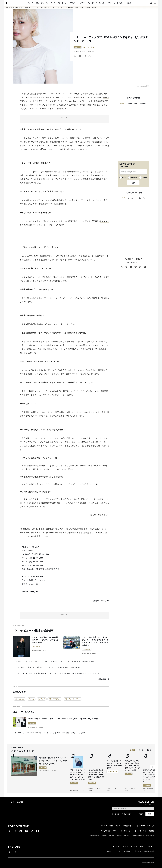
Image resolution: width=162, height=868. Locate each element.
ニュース (30, 3)
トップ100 (82, 3)
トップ (8, 7)
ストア (53, 3)
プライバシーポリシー (138, 836)
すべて (122, 103)
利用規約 (126, 836)
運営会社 (119, 836)
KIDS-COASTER (101, 101)
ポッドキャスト (119, 3)
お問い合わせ (150, 836)
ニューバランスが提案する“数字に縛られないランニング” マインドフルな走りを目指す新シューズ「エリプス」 (58, 673)
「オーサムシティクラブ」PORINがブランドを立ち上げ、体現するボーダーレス (74, 7)
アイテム (125, 846)
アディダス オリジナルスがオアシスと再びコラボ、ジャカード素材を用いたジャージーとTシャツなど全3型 (133, 784)
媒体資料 (112, 836)
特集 (37, 3)
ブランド (116, 846)
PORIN (106, 97)
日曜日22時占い (129, 826)
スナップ (91, 3)
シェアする (88, 56)
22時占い (73, 3)
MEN (124, 178)
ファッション (27, 7)
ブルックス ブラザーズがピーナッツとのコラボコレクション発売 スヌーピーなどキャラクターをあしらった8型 (78, 775)
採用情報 (104, 836)
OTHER (145, 178)
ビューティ (45, 3)
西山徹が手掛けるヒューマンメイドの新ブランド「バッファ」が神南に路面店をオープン (53, 761)
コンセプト (150, 846)
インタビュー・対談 (41, 7)
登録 (133, 183)
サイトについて (95, 836)
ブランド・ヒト (63, 3)
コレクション (100, 3)
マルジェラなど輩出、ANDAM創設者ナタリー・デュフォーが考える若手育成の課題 (45, 640)
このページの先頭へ (16, 802)
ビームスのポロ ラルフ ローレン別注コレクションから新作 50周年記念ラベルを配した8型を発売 (96, 775)
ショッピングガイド (111, 851)
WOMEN (134, 178)
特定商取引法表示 (149, 851)
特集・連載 (16, 7)
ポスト (109, 3)
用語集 (129, 3)
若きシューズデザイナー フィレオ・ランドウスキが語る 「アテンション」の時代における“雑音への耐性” (55, 661)
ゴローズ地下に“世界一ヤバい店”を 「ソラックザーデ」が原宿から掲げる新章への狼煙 (49, 667)
